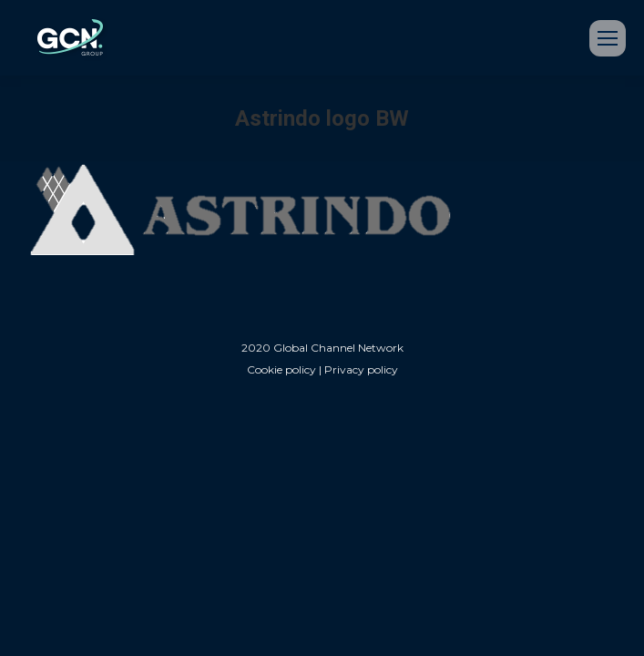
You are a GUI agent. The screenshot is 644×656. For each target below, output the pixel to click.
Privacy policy (361, 369)
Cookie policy (281, 369)
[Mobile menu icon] (608, 38)
